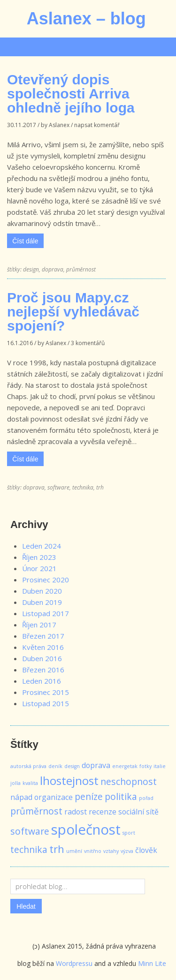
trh (100, 487)
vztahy (111, 851)
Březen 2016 (43, 670)
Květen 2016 (43, 647)
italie (160, 766)
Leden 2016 (42, 681)
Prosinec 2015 (46, 692)
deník (55, 766)
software (58, 487)
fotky (145, 766)
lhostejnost (69, 780)
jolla (15, 783)
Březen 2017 (43, 636)
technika (83, 487)
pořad (146, 798)
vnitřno (93, 851)
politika (121, 796)
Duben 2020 (42, 591)
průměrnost (81, 269)
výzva (127, 851)
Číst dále (25, 241)
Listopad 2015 (46, 703)
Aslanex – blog (86, 19)
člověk (146, 850)
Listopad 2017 (46, 613)
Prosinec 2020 (46, 580)
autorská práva (28, 766)
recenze (103, 812)
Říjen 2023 (39, 557)
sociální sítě (138, 812)
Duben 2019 (42, 602)
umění (74, 851)
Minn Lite (152, 963)
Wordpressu (74, 963)
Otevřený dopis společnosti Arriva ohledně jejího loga (71, 94)
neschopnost (129, 781)
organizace (54, 797)
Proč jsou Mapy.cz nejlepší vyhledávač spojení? (73, 312)
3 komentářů (88, 343)
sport (129, 833)
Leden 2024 (42, 546)
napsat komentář (97, 125)
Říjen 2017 (39, 625)
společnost (86, 829)
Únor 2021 (39, 568)
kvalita (30, 783)
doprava (53, 269)
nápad (21, 797)
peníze (89, 796)
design (31, 269)
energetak (125, 766)
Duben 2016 (42, 658)
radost (76, 812)
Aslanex (59, 125)
